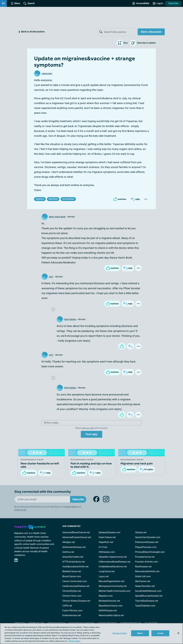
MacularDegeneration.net (111, 581)
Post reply (91, 434)
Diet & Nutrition (68, 199)
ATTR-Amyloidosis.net (74, 562)
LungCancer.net (107, 571)
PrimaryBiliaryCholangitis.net (150, 552)
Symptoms (40, 199)
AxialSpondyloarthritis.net (75, 567)
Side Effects (53, 199)
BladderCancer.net (72, 571)
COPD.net (67, 606)
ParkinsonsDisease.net (147, 542)
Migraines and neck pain (137, 463)
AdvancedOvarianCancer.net (77, 537)
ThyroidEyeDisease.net (147, 601)
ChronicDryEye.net (72, 591)
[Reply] (135, 199)
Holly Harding (70, 319)
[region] (91, 634)
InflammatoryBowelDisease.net (115, 562)
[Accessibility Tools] (141, 3)
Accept (160, 633)
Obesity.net (141, 532)
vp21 (51, 277)
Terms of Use (20, 510)
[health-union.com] (30, 527)
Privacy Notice (71, 507)
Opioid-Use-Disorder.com (148, 537)
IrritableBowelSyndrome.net (113, 567)
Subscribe (173, 3)
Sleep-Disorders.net (145, 586)
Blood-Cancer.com (72, 576)
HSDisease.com (107, 552)
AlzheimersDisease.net (74, 547)
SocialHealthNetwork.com (148, 591)
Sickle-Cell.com (143, 576)
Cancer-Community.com (75, 581)
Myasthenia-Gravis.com (111, 606)
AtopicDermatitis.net (73, 557)
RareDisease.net (143, 567)
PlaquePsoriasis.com (146, 547)
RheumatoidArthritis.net (147, 571)
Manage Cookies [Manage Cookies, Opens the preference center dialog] (120, 633)
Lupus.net (104, 576)
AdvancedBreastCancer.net (76, 532)
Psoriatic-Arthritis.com (147, 562)
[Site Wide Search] (29, 3)
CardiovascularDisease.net (76, 586)
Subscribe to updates (143, 43)
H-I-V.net (103, 547)
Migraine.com (106, 596)
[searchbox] (120, 32)
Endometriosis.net (72, 615)
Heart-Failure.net (107, 537)
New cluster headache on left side (40, 465)
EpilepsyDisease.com (109, 532)
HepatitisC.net (106, 542)
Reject (140, 633)
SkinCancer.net (143, 581)
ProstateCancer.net (145, 557)
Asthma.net (68, 552)
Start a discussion (151, 32)
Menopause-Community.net (113, 586)
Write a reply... (52, 423)
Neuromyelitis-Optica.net (111, 615)
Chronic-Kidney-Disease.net (76, 601)
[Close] (178, 633)
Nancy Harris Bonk (57, 217)
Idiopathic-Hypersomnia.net (113, 557)
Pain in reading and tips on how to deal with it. (91, 465)
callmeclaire (47, 74)
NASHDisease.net (108, 611)
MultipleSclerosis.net (109, 601)
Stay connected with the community (43, 492)
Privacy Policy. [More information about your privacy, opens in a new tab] (74, 641)
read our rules (88, 428)
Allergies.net (69, 542)
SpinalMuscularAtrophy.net (149, 596)
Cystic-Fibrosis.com (72, 611)
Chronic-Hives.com (72, 596)
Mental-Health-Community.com (114, 591)
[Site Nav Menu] (15, 3)
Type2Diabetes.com (145, 606)
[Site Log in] (158, 3)
